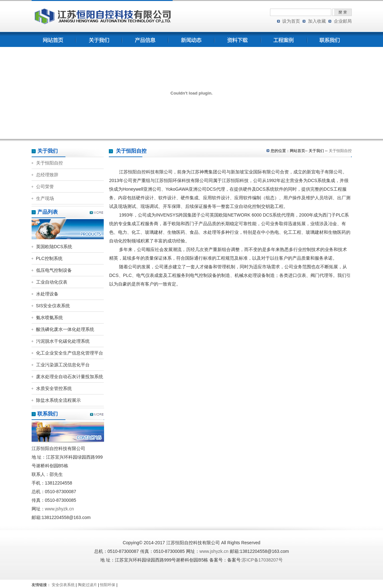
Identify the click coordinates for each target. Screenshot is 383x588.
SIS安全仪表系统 (53, 306)
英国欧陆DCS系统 (54, 247)
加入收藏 (317, 21)
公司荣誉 (45, 187)
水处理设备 (47, 294)
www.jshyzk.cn (60, 509)
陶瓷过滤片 (87, 585)
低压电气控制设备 (54, 270)
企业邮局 (343, 21)
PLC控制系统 (49, 258)
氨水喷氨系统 (49, 317)
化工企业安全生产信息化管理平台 (70, 353)
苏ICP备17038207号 (262, 560)
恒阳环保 (108, 585)
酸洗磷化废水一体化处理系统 (65, 329)
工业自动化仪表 (52, 282)
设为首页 (291, 21)
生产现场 (45, 198)
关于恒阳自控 (49, 163)
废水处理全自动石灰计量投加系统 (70, 377)
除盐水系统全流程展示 (58, 400)
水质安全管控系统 (54, 388)
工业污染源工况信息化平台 (63, 365)
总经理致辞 (47, 175)
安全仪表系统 (63, 585)
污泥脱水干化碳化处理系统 (63, 341)
